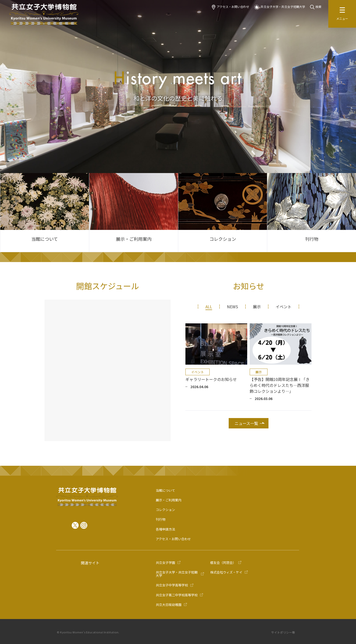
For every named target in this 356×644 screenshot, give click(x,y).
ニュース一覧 (246, 423)
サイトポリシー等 (283, 632)
